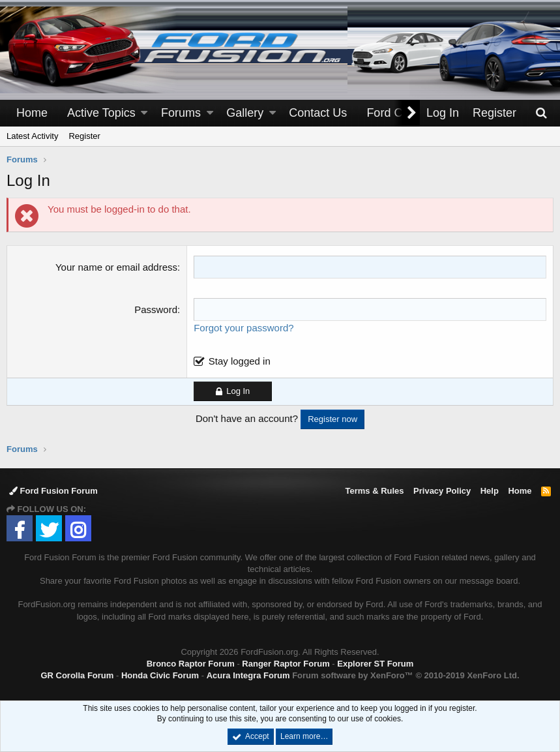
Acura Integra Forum (248, 675)
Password (156, 309)
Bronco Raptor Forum (191, 664)
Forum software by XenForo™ (405, 675)
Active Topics (101, 113)
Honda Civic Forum (160, 675)
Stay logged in (240, 361)
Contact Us (318, 113)
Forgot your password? (243, 328)
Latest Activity (32, 136)
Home (32, 113)
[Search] (541, 113)
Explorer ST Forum (375, 664)
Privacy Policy (442, 491)
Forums (181, 113)
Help (490, 491)
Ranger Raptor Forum (286, 664)
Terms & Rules (374, 491)
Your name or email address (116, 267)
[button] (144, 113)
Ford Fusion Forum (53, 491)
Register (84, 136)
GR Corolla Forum (77, 675)
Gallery (245, 113)
